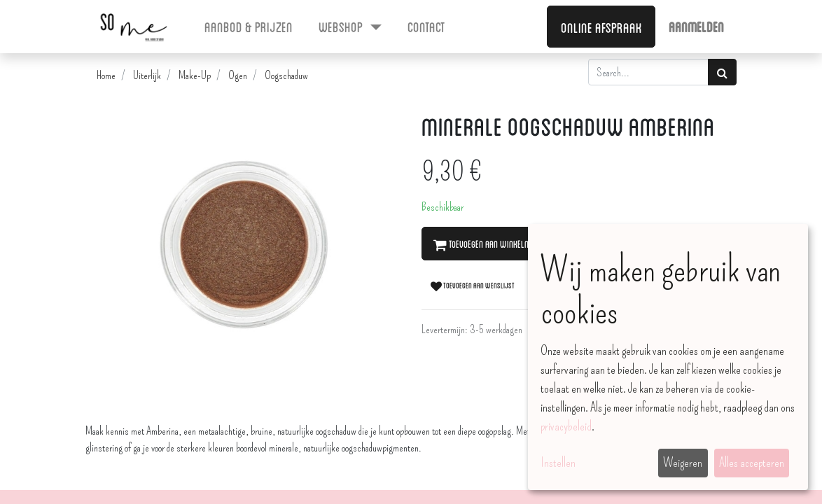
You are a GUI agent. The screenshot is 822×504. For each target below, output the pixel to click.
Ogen (238, 75)
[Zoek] (722, 72)
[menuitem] (249, 26)
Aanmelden (696, 26)
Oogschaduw (286, 75)
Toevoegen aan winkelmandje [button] (493, 244)
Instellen (558, 463)
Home (106, 75)
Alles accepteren (752, 463)
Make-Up (195, 75)
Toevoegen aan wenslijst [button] (473, 285)
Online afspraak (601, 27)
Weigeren (683, 463)
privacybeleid (566, 426)
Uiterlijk (147, 75)
